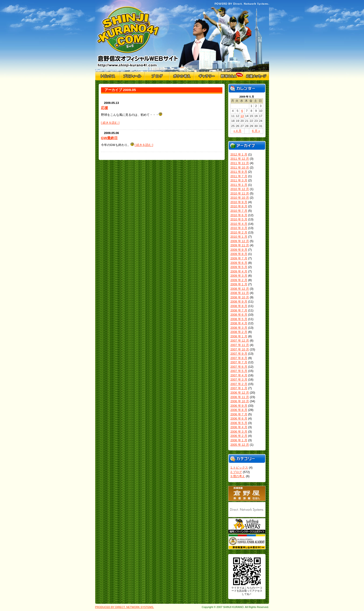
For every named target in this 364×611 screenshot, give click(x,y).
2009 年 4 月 (239, 271)
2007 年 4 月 (239, 375)
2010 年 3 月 (239, 228)
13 (242, 116)
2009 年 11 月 (240, 245)
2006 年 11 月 (240, 397)
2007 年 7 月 (239, 362)
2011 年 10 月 (240, 168)
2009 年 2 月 (239, 280)
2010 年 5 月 (239, 219)
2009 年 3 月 (239, 276)
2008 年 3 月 (239, 328)
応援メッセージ (256, 76)
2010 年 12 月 (240, 189)
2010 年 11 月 (240, 193)
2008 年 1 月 (239, 336)
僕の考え (182, 76)
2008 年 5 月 (239, 319)
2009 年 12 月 (240, 241)
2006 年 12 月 (240, 393)
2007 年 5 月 (239, 371)
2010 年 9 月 (239, 202)
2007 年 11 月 (240, 345)
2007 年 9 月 (239, 354)
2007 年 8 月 (239, 358)
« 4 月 (238, 131)
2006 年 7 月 (239, 414)
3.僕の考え (238, 476)
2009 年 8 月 (239, 254)
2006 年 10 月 (240, 401)
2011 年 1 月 (239, 185)
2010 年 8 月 (239, 206)
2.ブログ (236, 472)
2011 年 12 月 (240, 159)
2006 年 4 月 (239, 427)
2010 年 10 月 (240, 198)
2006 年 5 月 (239, 423)
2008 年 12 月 (240, 289)
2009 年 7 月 (239, 258)
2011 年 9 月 (239, 172)
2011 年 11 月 (240, 163)
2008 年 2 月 (239, 332)
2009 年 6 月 (239, 263)
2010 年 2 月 (239, 232)
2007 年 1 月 (239, 388)
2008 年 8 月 (239, 306)
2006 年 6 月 (239, 419)
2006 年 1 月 (239, 440)
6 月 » (256, 131)
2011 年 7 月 (239, 176)
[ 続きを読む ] (110, 123)
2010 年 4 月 (239, 224)
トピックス (108, 76)
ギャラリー (206, 76)
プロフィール (132, 76)
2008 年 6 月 (239, 315)
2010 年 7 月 (239, 211)
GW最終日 (109, 138)
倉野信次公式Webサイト (138, 36)
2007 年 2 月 (239, 384)
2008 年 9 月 (239, 302)
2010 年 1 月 (239, 237)
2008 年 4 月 (239, 323)
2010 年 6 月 (239, 215)
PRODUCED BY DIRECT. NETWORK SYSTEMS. (125, 607)
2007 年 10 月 (240, 349)
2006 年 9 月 (239, 406)
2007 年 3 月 (239, 380)
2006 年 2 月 (239, 436)
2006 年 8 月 (239, 410)
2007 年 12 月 (240, 341)
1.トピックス (239, 468)
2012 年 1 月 (239, 154)
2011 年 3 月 (239, 180)
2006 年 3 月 (239, 432)
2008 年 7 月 (239, 310)
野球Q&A (231, 76)
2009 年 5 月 (239, 267)
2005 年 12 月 (240, 445)
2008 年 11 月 (240, 293)
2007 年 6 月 (239, 367)
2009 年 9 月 (239, 250)
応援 (105, 108)
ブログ (157, 76)
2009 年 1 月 (239, 284)
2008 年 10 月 (240, 297)
